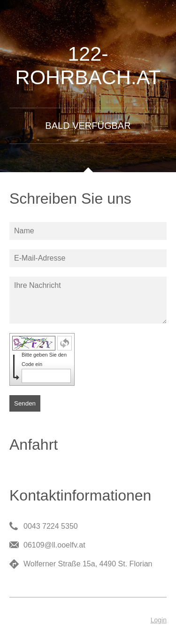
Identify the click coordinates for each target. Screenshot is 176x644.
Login (159, 620)
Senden (25, 403)
